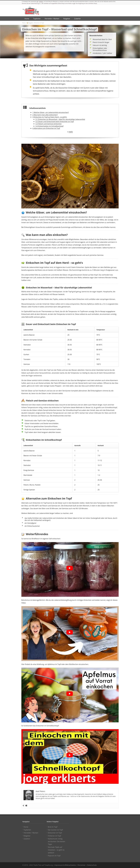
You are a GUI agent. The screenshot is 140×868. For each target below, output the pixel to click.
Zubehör (27, 839)
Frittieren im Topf (54, 836)
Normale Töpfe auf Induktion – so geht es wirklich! (56, 850)
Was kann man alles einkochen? (45, 115)
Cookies (41, 1)
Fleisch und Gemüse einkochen (49, 124)
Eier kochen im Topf (55, 830)
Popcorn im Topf (54, 856)
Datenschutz (92, 865)
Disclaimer (81, 865)
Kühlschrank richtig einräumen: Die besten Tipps (57, 841)
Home (24, 23)
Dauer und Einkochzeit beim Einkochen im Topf (55, 122)
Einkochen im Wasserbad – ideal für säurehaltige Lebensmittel (60, 119)
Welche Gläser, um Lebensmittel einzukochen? (51, 112)
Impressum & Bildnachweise (65, 865)
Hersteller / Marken (31, 833)
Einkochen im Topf (55, 833)
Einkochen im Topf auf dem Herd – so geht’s (50, 117)
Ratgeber (27, 836)
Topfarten (27, 830)
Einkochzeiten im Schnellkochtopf (49, 126)
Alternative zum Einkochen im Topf (46, 128)
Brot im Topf (53, 827)
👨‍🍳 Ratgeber (30, 23)
